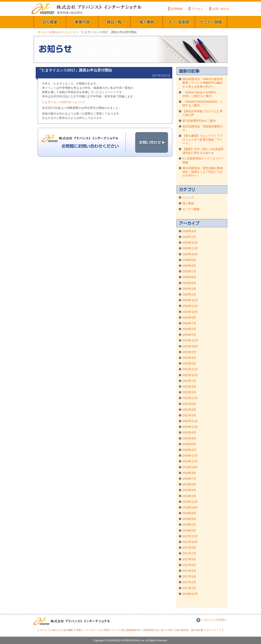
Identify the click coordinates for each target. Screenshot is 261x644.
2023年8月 (189, 352)
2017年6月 (189, 559)
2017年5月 (189, 565)
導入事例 (147, 22)
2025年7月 (189, 271)
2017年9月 (189, 548)
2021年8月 (189, 410)
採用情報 (177, 9)
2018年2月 (189, 530)
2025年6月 (189, 277)
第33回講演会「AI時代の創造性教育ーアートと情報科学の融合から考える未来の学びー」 (203, 83)
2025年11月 (190, 248)
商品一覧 (114, 22)
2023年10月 (190, 346)
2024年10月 (190, 312)
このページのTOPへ (214, 620)
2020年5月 (189, 444)
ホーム (44, 630)
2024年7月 (189, 323)
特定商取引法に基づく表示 (159, 630)
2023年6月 (189, 358)
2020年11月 (190, 427)
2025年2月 (189, 294)
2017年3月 (189, 576)
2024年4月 (189, 335)
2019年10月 (190, 467)
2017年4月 (189, 571)
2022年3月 (189, 392)
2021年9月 (189, 404)
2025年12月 (190, 243)
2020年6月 (189, 438)
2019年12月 (190, 456)
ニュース (188, 197)
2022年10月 (190, 375)
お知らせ (55, 630)
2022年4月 (189, 387)
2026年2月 (189, 237)
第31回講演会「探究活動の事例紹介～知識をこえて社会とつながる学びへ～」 (203, 172)
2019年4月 (189, 490)
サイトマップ (214, 630)
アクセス (197, 9)
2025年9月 (189, 260)
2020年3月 (189, 450)
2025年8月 (189, 266)
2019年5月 (189, 484)
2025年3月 (189, 289)
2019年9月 (189, 473)
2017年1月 (189, 588)
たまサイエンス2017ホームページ (64, 102)
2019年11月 (190, 461)
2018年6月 (189, 519)
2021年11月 (190, 398)
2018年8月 (189, 513)
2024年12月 (190, 300)
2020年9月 (189, 432)
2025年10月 (190, 254)
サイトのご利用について (105, 630)
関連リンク (82, 630)
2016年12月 (190, 594)
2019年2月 (189, 496)
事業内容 (82, 22)
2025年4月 (189, 283)
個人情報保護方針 (131, 630)
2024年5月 (189, 329)
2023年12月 (190, 340)
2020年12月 (190, 421)
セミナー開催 (211, 22)
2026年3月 (189, 231)
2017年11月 (190, 536)
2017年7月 (189, 553)
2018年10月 (190, 507)
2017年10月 (190, 542)
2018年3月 (189, 525)
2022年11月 (190, 369)
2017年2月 (189, 582)
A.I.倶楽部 (179, 22)
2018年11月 (190, 502)
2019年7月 (189, 479)
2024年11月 (190, 306)
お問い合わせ (221, 9)
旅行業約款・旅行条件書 (190, 630)
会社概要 (50, 22)
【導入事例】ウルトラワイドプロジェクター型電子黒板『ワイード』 (202, 139)
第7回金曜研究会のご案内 (199, 121)
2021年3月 (189, 415)
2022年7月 (189, 381)
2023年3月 (189, 363)
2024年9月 (189, 318)
